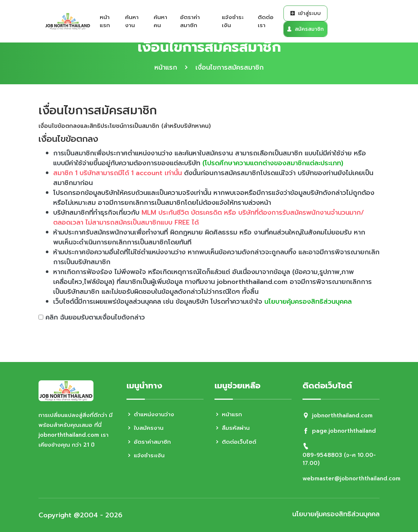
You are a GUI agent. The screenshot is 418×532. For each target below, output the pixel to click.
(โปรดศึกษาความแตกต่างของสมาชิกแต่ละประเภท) (273, 163)
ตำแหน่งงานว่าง (150, 414)
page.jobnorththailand (344, 431)
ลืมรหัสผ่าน (232, 428)
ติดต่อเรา (266, 21)
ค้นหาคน (160, 21)
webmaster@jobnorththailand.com (351, 479)
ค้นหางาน (132, 21)
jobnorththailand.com (342, 415)
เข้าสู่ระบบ (305, 13)
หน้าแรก (105, 21)
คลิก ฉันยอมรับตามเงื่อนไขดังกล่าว (95, 317)
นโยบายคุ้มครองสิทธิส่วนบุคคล (308, 302)
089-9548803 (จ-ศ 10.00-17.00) (339, 459)
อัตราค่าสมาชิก (190, 21)
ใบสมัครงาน (145, 428)
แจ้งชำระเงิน (233, 21)
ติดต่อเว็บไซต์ (235, 442)
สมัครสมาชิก (305, 29)
